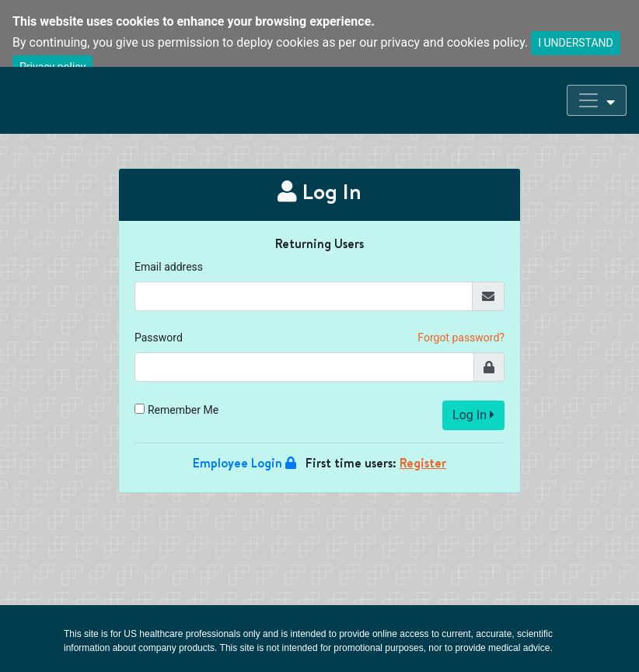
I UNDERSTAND (576, 43)
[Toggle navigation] (597, 100)
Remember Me (183, 410)
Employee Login (244, 463)
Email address (169, 267)
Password (159, 338)
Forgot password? (461, 338)
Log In (473, 415)
